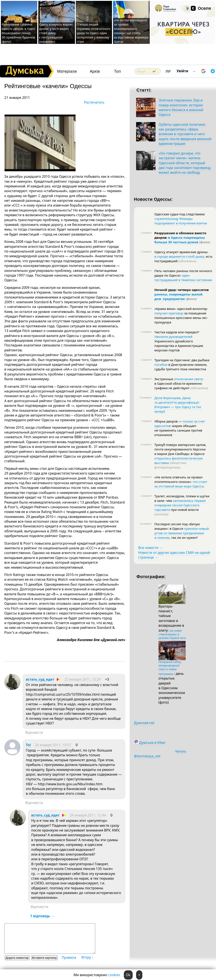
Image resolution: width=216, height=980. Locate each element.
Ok (128, 975)
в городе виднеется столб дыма (179, 256)
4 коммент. (146, 444)
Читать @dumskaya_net (160, 754)
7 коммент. (146, 252)
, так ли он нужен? (184, 537)
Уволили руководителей (173, 337)
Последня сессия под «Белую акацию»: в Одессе (177, 526)
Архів (95, 71)
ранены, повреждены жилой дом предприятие (179, 296)
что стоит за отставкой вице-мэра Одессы (181, 484)
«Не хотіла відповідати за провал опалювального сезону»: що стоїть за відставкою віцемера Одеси (131, 31)
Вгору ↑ (87, 957)
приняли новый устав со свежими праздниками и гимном (182, 533)
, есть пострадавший (183, 259)
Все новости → (151, 548)
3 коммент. (146, 379)
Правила (69, 957)
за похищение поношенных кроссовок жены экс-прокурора (181, 318)
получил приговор (169, 313)
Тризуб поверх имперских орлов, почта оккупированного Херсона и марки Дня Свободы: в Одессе (180, 449)
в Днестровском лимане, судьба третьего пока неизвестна (181, 367)
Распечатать (94, 102)
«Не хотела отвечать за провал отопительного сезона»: (179, 479)
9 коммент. (146, 308)
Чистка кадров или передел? (177, 332)
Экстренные (164, 379)
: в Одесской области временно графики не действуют (181, 383)
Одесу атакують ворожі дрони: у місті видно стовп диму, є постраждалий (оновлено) (56, 33)
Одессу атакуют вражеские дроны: (181, 252)
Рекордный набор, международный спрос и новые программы (170, 668)
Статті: (144, 90)
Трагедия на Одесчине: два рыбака (182, 360)
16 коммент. (146, 398)
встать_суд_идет (40, 679)
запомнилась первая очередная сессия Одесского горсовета (180, 505)
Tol (29, 745)
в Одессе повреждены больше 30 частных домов (180, 240)
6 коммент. (146, 477)
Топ (117, 71)
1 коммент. (146, 271)
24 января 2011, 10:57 (53, 745)
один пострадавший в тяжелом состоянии (183, 278)
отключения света (188, 379)
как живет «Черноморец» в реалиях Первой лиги (172, 634)
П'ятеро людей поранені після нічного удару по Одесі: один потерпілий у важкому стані (93, 33)
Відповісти (34, 732)
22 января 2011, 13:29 (82, 679)
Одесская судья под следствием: (180, 214)
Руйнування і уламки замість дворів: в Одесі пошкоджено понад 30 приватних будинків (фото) (18, 33)
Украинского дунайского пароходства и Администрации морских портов (179, 346)
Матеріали (67, 71)
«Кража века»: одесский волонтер (181, 309)
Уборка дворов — (169, 421)
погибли (161, 364)
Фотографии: (151, 577)
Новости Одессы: (153, 199)
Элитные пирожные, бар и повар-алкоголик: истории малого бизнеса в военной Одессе (181, 107)
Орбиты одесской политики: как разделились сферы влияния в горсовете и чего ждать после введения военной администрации (185, 134)
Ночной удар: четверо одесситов (182, 290)
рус (169, 71)
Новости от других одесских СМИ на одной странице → (174, 555)
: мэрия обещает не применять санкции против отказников (178, 430)
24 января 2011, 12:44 (88, 815)
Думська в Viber (152, 743)
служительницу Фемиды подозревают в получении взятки (181, 221)
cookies (114, 975)
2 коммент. (146, 233)
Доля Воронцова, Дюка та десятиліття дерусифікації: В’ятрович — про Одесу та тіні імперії (178, 405)
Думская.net (144, 723)
